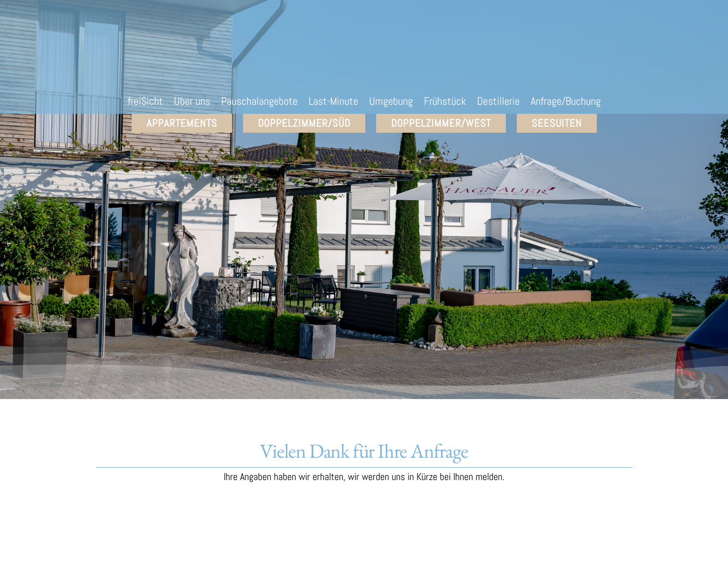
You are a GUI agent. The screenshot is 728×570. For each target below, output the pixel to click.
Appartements (182, 123)
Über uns (192, 103)
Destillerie (498, 103)
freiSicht (145, 103)
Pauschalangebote (259, 103)
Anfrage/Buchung (566, 103)
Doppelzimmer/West (441, 123)
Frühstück (445, 103)
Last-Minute (333, 103)
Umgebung (391, 103)
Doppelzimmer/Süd (304, 123)
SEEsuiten (557, 123)
